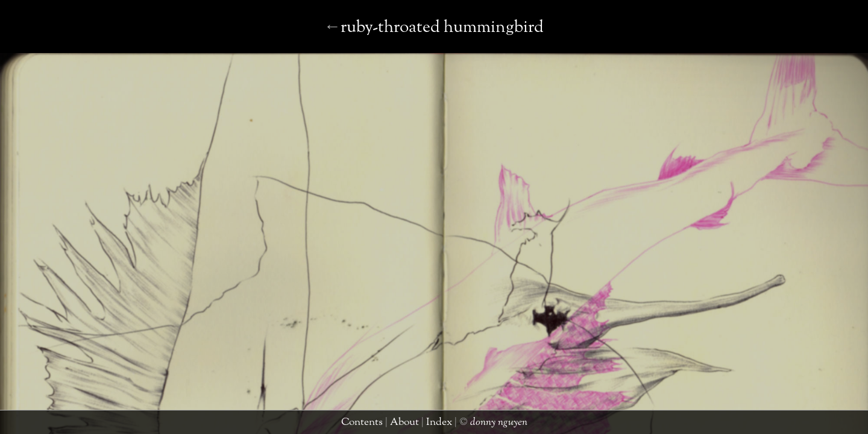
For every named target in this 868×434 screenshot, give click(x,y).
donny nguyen (470, 425)
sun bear (430, 40)
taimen (846, 425)
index (424, 425)
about (397, 425)
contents (364, 425)
